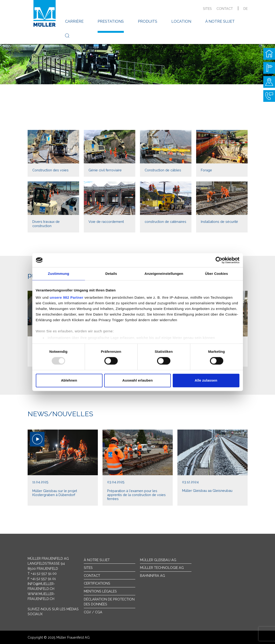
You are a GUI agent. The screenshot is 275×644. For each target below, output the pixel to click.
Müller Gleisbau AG (158, 560)
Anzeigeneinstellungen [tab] (164, 274)
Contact (92, 576)
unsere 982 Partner (66, 297)
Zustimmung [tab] (59, 274)
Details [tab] (111, 274)
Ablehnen (69, 380)
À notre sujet (97, 560)
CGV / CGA (93, 612)
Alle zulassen (206, 380)
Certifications (97, 583)
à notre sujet (220, 21)
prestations (111, 21)
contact (225, 9)
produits (148, 21)
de (246, 9)
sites (207, 9)
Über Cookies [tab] (216, 274)
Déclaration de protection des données (109, 602)
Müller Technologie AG (162, 568)
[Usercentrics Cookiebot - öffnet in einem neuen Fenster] (219, 260)
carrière (74, 21)
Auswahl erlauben (138, 380)
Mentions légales (100, 591)
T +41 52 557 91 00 (42, 573)
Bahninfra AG (152, 576)
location (181, 21)
